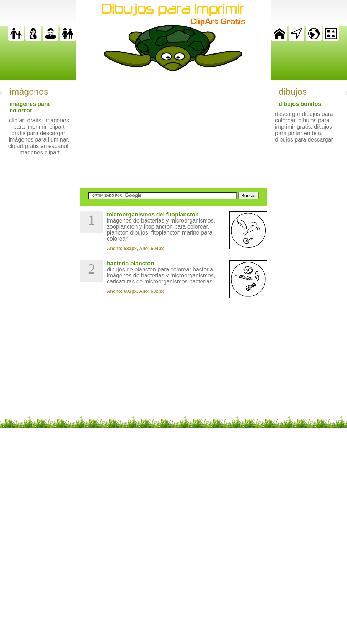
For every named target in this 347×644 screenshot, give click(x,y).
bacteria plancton (130, 263)
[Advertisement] (173, 130)
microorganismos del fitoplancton (153, 214)
